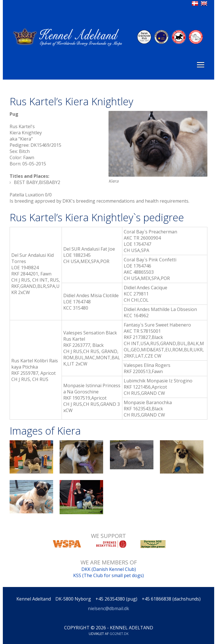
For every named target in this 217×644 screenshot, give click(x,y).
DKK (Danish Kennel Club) (109, 569)
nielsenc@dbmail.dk (108, 608)
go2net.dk (119, 634)
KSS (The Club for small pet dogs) (108, 575)
